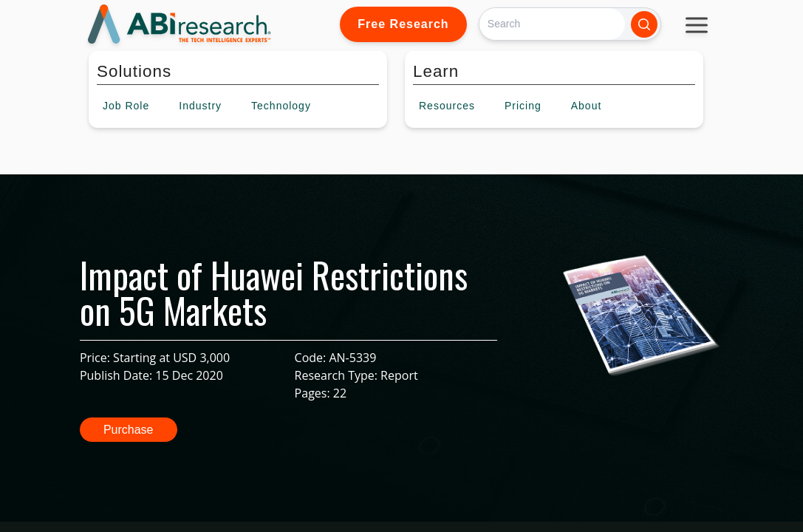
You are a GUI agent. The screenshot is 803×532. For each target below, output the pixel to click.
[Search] (552, 24)
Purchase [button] (129, 430)
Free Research (403, 24)
